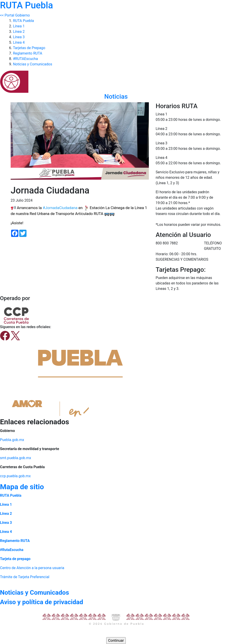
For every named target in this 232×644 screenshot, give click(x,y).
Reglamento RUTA (28, 53)
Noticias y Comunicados (33, 64)
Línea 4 (19, 42)
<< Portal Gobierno (15, 15)
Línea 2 (19, 32)
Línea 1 (19, 26)
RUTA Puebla (23, 21)
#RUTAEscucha (25, 59)
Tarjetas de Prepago (29, 48)
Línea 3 (19, 37)
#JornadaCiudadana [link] (60, 208)
